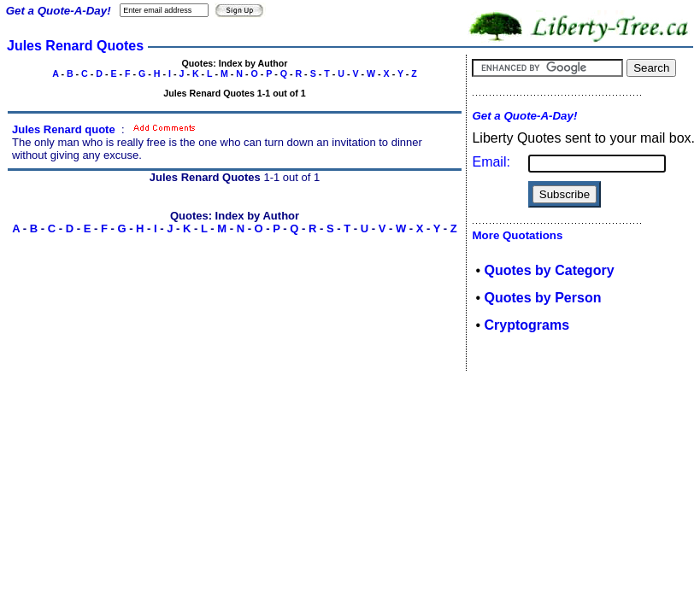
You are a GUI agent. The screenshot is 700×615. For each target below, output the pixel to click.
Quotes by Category (550, 270)
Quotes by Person (543, 298)
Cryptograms (527, 325)
